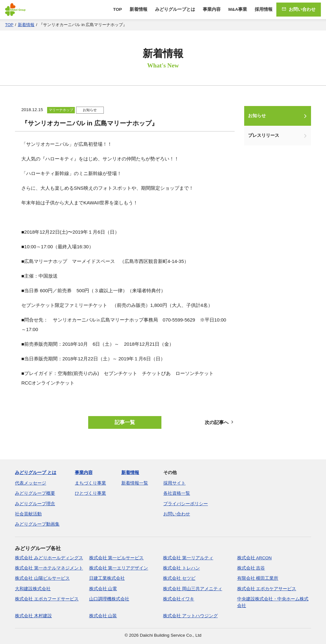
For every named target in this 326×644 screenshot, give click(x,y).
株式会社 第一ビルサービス (117, 558)
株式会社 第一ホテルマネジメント (49, 568)
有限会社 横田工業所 (258, 578)
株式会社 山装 (103, 616)
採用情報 (264, 9)
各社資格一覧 (177, 493)
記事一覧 (125, 422)
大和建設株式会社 (33, 589)
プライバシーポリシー (186, 504)
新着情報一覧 (135, 483)
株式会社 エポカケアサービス (267, 589)
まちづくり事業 (90, 483)
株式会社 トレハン (181, 568)
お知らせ (257, 116)
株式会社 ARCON (255, 558)
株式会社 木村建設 (33, 616)
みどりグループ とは (36, 473)
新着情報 (138, 9)
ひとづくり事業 (90, 493)
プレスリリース (264, 135)
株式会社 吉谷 (251, 568)
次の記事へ (220, 422)
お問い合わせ (299, 9)
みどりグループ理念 (35, 504)
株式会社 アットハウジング (190, 616)
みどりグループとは (175, 9)
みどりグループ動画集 (37, 524)
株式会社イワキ (179, 599)
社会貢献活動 (28, 514)
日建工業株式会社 (107, 578)
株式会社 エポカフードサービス (47, 599)
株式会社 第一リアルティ (188, 558)
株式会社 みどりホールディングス (49, 558)
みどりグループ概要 (35, 493)
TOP (117, 9)
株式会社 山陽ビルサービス (42, 578)
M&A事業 (238, 9)
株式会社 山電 (103, 589)
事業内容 (212, 9)
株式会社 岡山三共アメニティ (193, 589)
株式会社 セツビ (179, 578)
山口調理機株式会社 (109, 599)
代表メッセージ (31, 483)
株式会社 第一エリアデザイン (119, 568)
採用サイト (174, 483)
